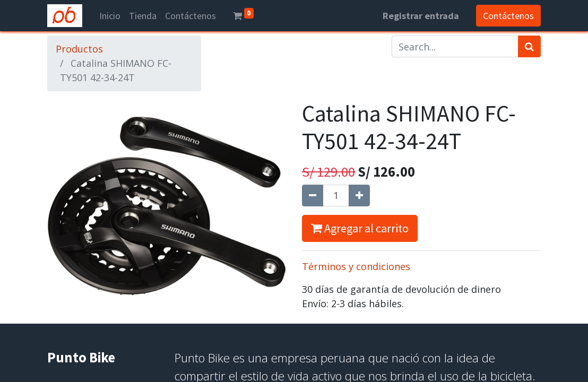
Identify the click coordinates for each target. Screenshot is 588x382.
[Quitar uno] (313, 196)
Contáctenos (508, 16)
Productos (79, 49)
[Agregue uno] (359, 196)
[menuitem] (110, 16)
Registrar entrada (421, 16)
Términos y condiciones (356, 266)
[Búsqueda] (529, 46)
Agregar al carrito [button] (360, 228)
